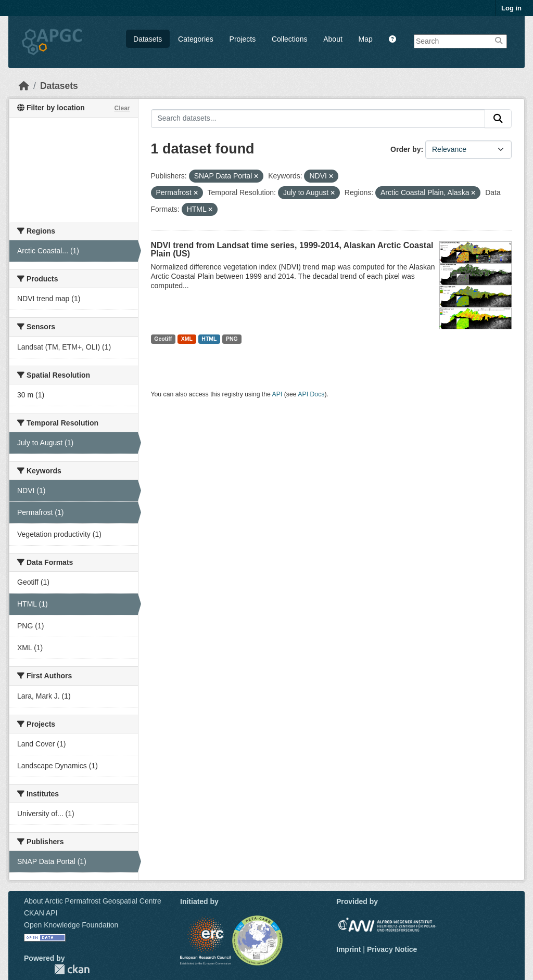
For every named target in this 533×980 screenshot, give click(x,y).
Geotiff (163, 339)
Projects (243, 39)
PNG (232, 339)
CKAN (72, 969)
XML (187, 339)
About (333, 39)
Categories (196, 39)
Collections (289, 39)
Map (366, 39)
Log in (511, 8)
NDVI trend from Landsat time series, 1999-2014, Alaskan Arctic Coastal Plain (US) (292, 249)
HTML (209, 339)
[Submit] (498, 119)
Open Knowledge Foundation (71, 925)
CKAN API (41, 913)
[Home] (24, 86)
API (277, 394)
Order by (405, 149)
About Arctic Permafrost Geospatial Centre (93, 901)
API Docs (311, 394)
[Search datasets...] (318, 119)
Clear (122, 108)
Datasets (148, 39)
